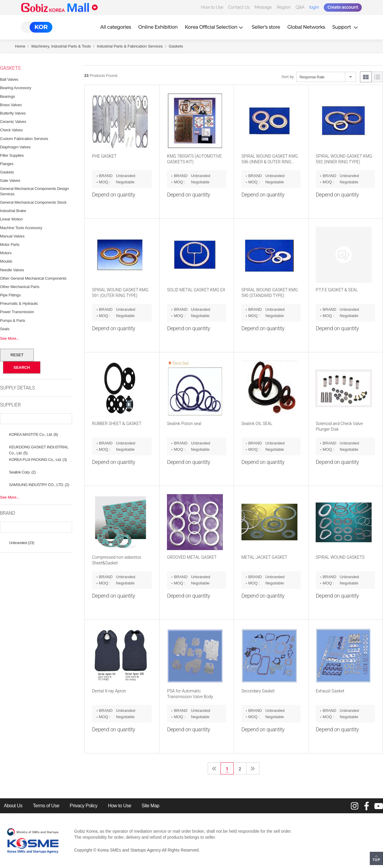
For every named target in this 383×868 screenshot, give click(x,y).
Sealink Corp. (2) (22, 472)
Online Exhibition (158, 27)
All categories (116, 27)
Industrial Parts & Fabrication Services (130, 46)
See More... (10, 338)
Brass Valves (11, 105)
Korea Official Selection (215, 27)
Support (346, 27)
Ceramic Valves (13, 122)
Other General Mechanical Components (33, 278)
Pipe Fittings (10, 295)
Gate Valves (10, 181)
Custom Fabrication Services (24, 139)
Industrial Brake (13, 211)
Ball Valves (9, 79)
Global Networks (306, 27)
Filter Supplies (12, 155)
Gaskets (176, 46)
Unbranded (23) (22, 543)
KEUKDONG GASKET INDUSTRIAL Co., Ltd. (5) (39, 448)
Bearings (7, 96)
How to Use (212, 7)
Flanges (7, 164)
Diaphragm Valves (15, 147)
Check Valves (11, 130)
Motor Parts (10, 245)
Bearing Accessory (16, 88)
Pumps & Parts (13, 320)
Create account (343, 7)
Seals (5, 329)
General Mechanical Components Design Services (34, 191)
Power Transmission (17, 312)
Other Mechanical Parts (20, 287)
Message (263, 7)
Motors (6, 253)
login (314, 7)
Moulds (6, 261)
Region (284, 7)
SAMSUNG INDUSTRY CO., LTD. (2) (39, 485)
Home (20, 46)
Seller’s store (266, 27)
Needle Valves (12, 270)
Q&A (300, 7)
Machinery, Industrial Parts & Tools (61, 46)
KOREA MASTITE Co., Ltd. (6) (34, 434)
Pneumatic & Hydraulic (19, 303)
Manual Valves (12, 236)
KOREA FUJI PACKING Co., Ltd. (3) (38, 460)
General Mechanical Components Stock (33, 202)
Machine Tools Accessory (21, 228)
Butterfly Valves (13, 113)
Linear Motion (11, 219)
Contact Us (239, 7)
